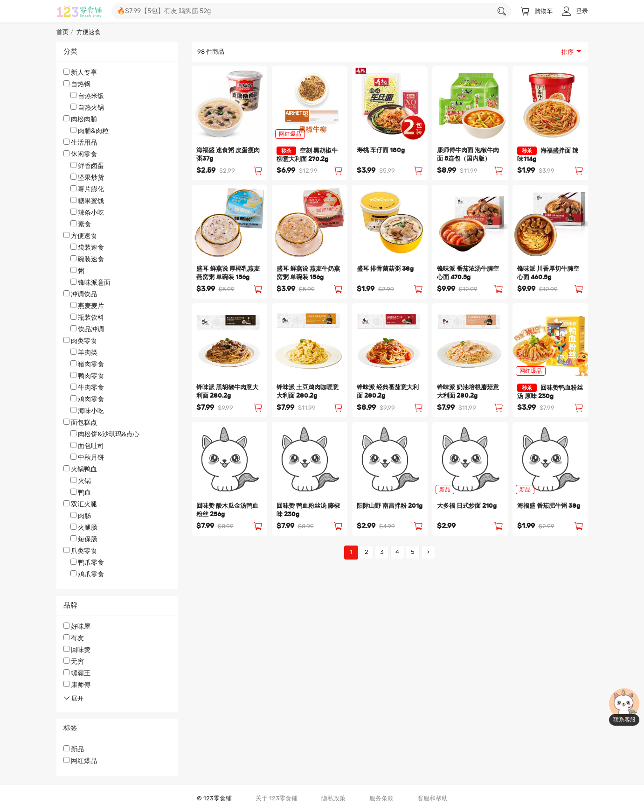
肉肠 (81, 516)
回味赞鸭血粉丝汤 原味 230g (550, 392)
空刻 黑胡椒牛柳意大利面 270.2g (307, 154)
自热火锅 (87, 107)
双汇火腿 (117, 522)
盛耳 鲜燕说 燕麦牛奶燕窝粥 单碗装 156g (308, 273)
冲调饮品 (117, 312)
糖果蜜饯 (87, 201)
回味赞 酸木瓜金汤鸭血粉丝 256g (227, 510)
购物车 (537, 11)
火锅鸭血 (117, 481)
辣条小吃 (87, 212)
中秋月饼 (87, 457)
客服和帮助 (433, 799)
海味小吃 (87, 411)
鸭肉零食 (87, 376)
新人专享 (80, 72)
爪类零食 (117, 563)
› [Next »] (428, 552)
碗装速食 (87, 259)
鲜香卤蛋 (87, 166)
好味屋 (77, 626)
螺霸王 (77, 673)
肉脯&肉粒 (90, 131)
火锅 (81, 481)
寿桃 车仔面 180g (381, 150)
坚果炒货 (87, 177)
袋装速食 (87, 247)
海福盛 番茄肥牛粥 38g (549, 506)
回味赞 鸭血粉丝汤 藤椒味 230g (308, 510)
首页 (62, 32)
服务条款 (381, 799)
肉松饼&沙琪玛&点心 (105, 434)
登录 (575, 11)
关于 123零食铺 (277, 799)
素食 (81, 224)
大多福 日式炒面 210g (467, 506)
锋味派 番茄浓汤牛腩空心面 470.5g (468, 273)
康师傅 (77, 685)
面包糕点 (117, 440)
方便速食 (117, 259)
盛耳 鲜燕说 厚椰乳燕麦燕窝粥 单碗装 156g (228, 273)
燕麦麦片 (87, 306)
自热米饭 (87, 96)
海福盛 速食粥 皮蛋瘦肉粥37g (228, 155)
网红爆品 (80, 761)
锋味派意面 (90, 282)
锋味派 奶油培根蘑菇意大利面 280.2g (468, 392)
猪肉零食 (87, 364)
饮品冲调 (87, 329)
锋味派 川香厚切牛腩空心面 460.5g (548, 273)
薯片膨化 (87, 189)
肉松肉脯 (117, 125)
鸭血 (81, 492)
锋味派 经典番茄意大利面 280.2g (388, 392)
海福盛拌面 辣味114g (548, 154)
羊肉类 (84, 352)
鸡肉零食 (87, 399)
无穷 (74, 661)
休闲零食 (117, 189)
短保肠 (84, 539)
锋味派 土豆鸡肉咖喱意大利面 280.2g (308, 392)
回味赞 (77, 650)
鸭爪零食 (87, 562)
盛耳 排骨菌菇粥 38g (385, 269)
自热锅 (117, 96)
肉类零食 (117, 376)
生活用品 (80, 142)
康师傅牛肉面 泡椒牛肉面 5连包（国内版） (468, 155)
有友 (74, 638)
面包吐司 (87, 446)
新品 (74, 749)
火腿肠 (84, 527)
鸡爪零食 (87, 574)
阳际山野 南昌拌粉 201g (390, 506)
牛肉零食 (87, 387)
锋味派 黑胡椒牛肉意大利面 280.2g (227, 392)
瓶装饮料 (87, 317)
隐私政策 (333, 799)
